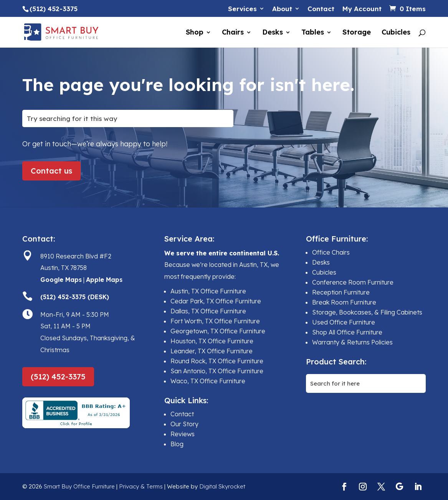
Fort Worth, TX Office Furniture (215, 321)
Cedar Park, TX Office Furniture (216, 301)
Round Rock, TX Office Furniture (217, 361)
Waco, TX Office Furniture (208, 381)
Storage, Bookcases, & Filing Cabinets (367, 312)
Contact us (51, 171)
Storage (357, 33)
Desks (273, 33)
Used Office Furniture (344, 322)
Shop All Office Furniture (347, 332)
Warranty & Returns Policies (352, 342)
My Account (362, 9)
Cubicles (396, 33)
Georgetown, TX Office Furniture (218, 331)
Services (242, 9)
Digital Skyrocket (222, 486)
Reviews (183, 434)
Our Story (184, 424)
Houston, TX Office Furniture (212, 341)
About (282, 9)
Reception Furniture (341, 292)
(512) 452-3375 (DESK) (75, 297)
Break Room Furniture (344, 302)
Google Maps (61, 280)
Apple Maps (104, 280)
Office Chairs (331, 252)
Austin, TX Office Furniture (208, 291)
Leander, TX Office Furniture (212, 351)
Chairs (233, 33)
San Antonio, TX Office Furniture (217, 371)
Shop (195, 33)
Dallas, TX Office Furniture (208, 311)
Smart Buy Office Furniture (79, 486)
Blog (177, 444)
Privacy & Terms (141, 486)
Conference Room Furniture (353, 282)
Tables (313, 33)
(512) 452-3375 (58, 377)
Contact (321, 9)
